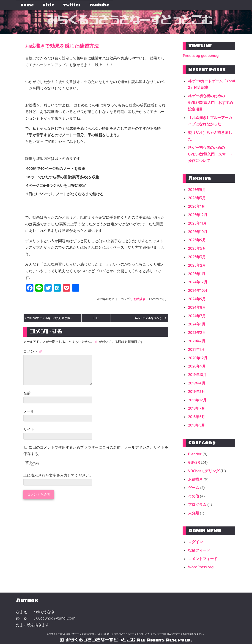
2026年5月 (197, 190)
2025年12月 (198, 215)
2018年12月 (197, 400)
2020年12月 (198, 358)
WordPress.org (201, 567)
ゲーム (194, 488)
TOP (96, 319)
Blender (195, 454)
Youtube (99, 5)
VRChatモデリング (204, 471)
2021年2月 (197, 341)
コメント (33, 352)
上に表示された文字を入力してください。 (58, 481)
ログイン (195, 542)
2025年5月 (197, 248)
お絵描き (139, 300)
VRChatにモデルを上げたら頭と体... (49, 319)
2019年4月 (197, 383)
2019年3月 (197, 392)
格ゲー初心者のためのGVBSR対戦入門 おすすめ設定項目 (211, 102)
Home (27, 5)
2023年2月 (197, 333)
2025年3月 (197, 257)
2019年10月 (197, 375)
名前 (27, 399)
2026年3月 (197, 198)
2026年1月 (197, 206)
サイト (29, 435)
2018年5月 (197, 425)
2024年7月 (197, 316)
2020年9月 (197, 366)
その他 (194, 496)
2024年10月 (198, 290)
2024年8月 (197, 307)
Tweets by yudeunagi (201, 56)
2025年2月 (197, 265)
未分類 (194, 513)
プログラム (197, 504)
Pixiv (48, 5)
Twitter (72, 5)
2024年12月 (198, 282)
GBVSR (194, 462)
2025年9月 (197, 240)
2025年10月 (198, 232)
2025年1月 (197, 274)
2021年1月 (196, 349)
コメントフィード (203, 559)
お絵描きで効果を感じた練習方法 (69, 46)
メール (29, 417)
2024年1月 (197, 324)
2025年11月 (197, 223)
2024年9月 (197, 299)
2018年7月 (197, 408)
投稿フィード (199, 550)
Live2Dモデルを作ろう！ (149, 319)
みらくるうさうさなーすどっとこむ (129, 21)
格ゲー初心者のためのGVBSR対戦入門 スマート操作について (211, 154)
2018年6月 (197, 417)
